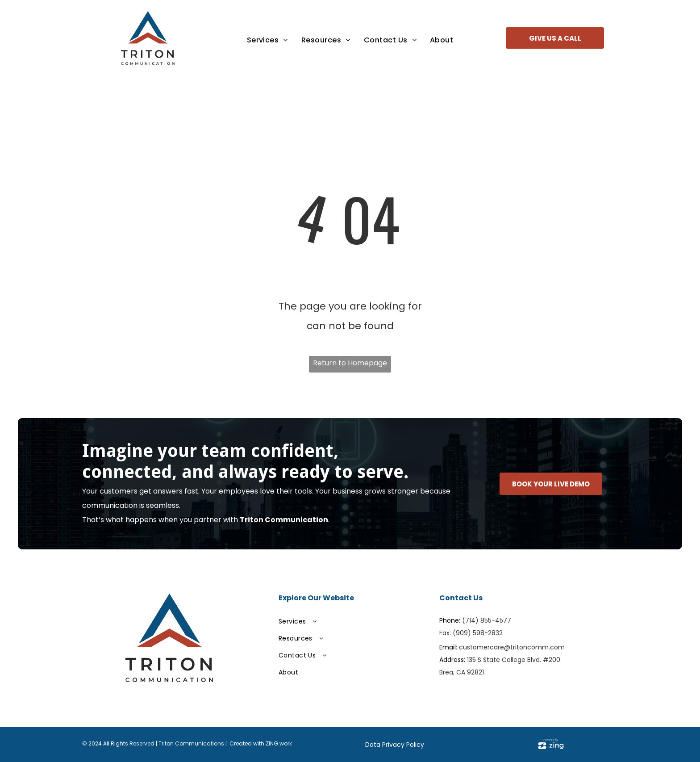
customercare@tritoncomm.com (512, 647)
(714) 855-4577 (487, 620)
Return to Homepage (350, 363)
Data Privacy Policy (395, 745)
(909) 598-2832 (478, 633)
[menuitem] (267, 40)
